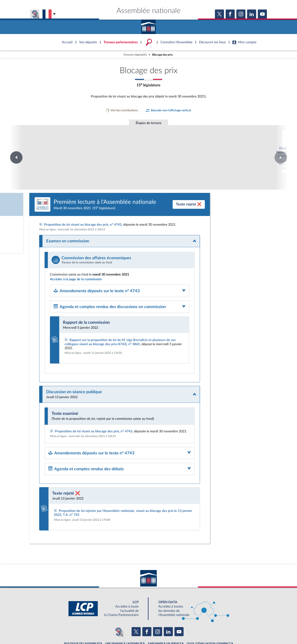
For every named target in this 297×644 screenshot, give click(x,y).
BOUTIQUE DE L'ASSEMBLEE (82, 621)
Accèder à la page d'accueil (148, 25)
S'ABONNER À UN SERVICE (165, 621)
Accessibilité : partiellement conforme (126, 630)
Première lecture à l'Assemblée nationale (149, 147)
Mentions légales (92, 630)
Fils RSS (185, 630)
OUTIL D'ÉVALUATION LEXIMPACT (209, 621)
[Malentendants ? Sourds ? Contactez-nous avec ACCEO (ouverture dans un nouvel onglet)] (118, 609)
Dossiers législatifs (135, 55)
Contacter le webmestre (164, 630)
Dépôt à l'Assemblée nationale (92, 143)
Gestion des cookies (203, 630)
